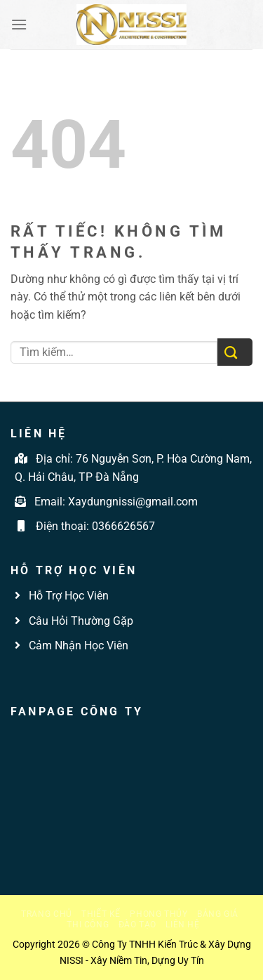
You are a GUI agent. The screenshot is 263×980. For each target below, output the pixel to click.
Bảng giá (218, 914)
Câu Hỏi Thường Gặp (80, 621)
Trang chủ (47, 914)
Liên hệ (182, 925)
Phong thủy (159, 914)
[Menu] (19, 24)
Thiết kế (101, 914)
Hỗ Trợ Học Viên (69, 596)
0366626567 (123, 526)
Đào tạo (137, 925)
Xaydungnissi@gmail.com (133, 502)
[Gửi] (235, 352)
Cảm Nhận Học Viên (77, 645)
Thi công (88, 925)
